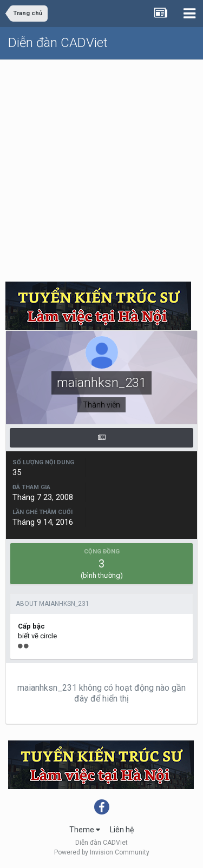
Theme (85, 830)
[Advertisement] (101, 167)
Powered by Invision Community (102, 852)
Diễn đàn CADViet (58, 43)
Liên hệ (122, 830)
